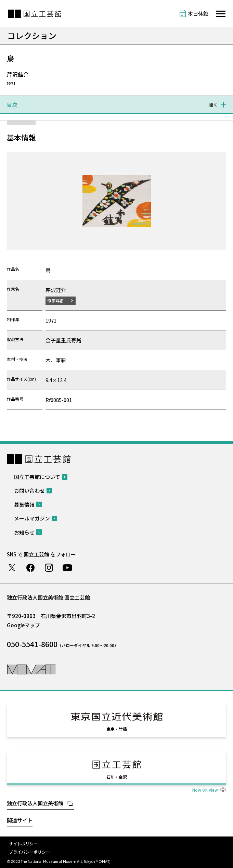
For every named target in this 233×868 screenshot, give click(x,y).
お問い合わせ (29, 490)
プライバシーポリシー (29, 852)
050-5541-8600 (32, 644)
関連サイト (20, 820)
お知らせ (24, 532)
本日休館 (198, 14)
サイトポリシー (23, 844)
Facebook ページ (30, 568)
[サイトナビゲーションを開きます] (221, 14)
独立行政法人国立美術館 (35, 803)
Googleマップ (23, 625)
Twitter (12, 568)
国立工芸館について (37, 477)
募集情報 (24, 505)
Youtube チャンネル (67, 568)
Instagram (49, 568)
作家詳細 (55, 300)
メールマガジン (32, 518)
